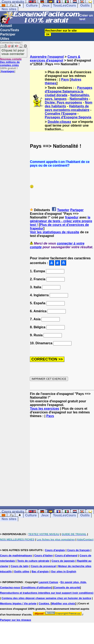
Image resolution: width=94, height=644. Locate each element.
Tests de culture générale (33, 561)
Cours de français (79, 550)
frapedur (72, 217)
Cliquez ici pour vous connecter (13, 52)
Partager (77, 210)
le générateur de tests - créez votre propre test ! (61, 221)
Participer (8, 34)
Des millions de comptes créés (11, 62)
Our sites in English (63, 571)
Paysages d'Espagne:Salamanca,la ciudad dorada (69, 91)
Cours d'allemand (66, 555)
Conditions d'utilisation (36, 587)
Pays (65, 79)
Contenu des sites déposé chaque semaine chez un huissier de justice (46, 598)
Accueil (6, 26)
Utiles (5, 39)
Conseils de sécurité (67, 587)
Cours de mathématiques (16, 555)
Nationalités (79, 99)
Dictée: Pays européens (63, 102)
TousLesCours (64, 5)
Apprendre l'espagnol (47, 57)
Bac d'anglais (40, 571)
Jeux (46, 5)
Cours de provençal (43, 566)
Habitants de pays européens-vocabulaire (67, 108)
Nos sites (9, 9)
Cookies (44, 603)
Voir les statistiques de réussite (55, 232)
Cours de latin (20, 566)
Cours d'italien (43, 555)
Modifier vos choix (63, 603)
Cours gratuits (13, 512)
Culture (32, 5)
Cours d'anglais (55, 550)
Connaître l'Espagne (61, 114)
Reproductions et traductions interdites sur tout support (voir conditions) (47, 593)
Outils (85, 5)
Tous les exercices (44, 409)
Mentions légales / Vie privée (18, 603)
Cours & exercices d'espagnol (55, 59)
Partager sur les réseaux (16, 620)
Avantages (8, 71)
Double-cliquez (59, 122)
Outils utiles (22, 571)
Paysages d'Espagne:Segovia (68, 117)
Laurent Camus (48, 582)
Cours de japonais (63, 561)
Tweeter (63, 210)
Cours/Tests (10, 30)
